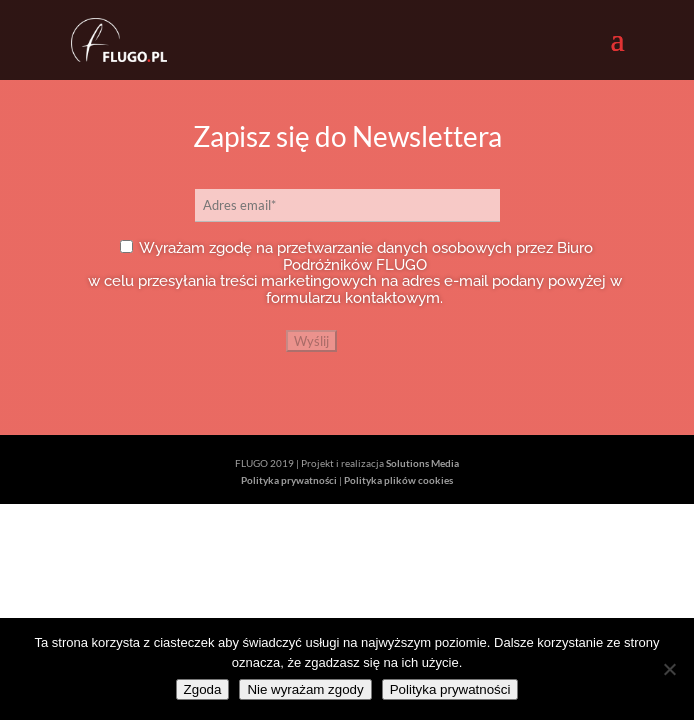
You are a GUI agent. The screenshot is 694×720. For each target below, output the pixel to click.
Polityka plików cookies (398, 480)
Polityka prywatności (289, 480)
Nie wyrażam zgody (305, 689)
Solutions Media (422, 463)
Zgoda (203, 689)
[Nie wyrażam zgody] (669, 669)
